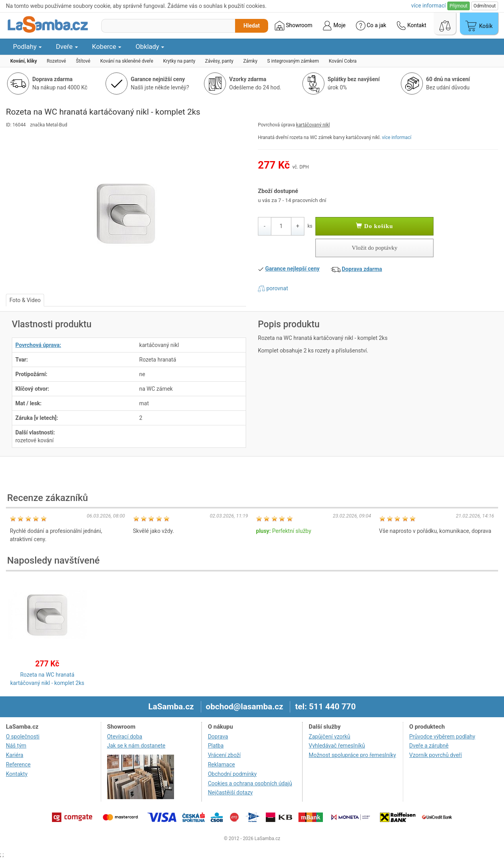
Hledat (251, 26)
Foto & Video (25, 300)
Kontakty (17, 774)
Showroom (294, 26)
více (428, 6)
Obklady (150, 46)
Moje (334, 26)
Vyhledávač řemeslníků (337, 746)
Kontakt (411, 26)
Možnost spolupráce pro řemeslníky (352, 755)
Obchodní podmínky (232, 774)
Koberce (107, 46)
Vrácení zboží (224, 755)
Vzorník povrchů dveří (435, 755)
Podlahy (27, 46)
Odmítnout (485, 6)
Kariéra (15, 755)
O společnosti (23, 737)
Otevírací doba (125, 737)
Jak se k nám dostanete (136, 746)
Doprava (218, 737)
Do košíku (374, 226)
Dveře (67, 46)
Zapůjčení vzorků (330, 737)
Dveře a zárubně (429, 746)
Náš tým (16, 746)
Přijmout (459, 6)
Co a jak (371, 26)
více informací (397, 137)
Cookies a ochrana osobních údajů (250, 783)
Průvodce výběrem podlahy (442, 737)
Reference (18, 764)
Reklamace (221, 764)
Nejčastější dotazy (230, 792)
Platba (216, 746)
